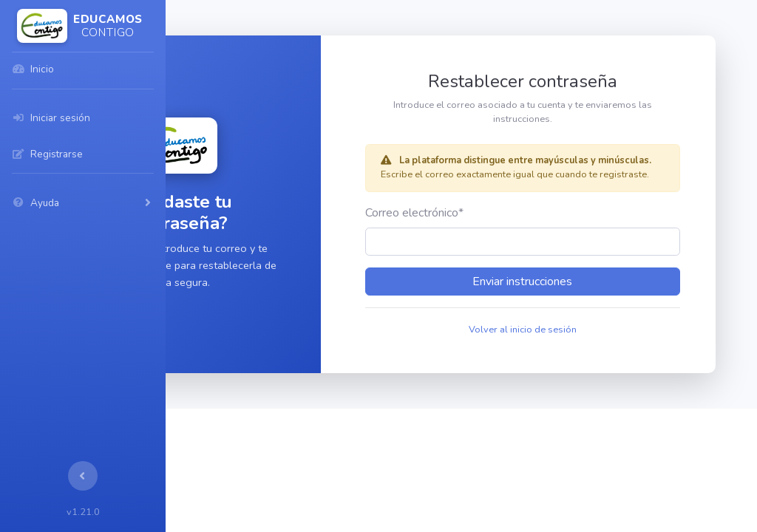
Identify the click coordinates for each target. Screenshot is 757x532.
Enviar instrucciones (581, 296)
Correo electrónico (507, 227)
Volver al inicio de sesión (581, 344)
